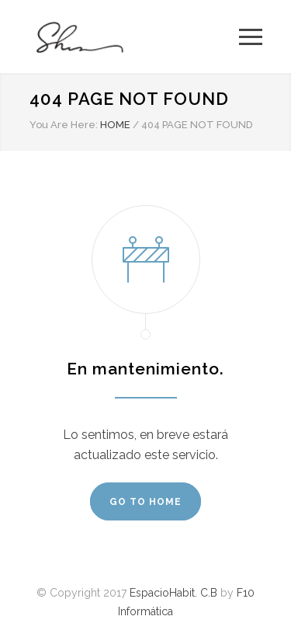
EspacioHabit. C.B (173, 593)
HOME (115, 125)
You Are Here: (64, 125)
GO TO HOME (145, 502)
